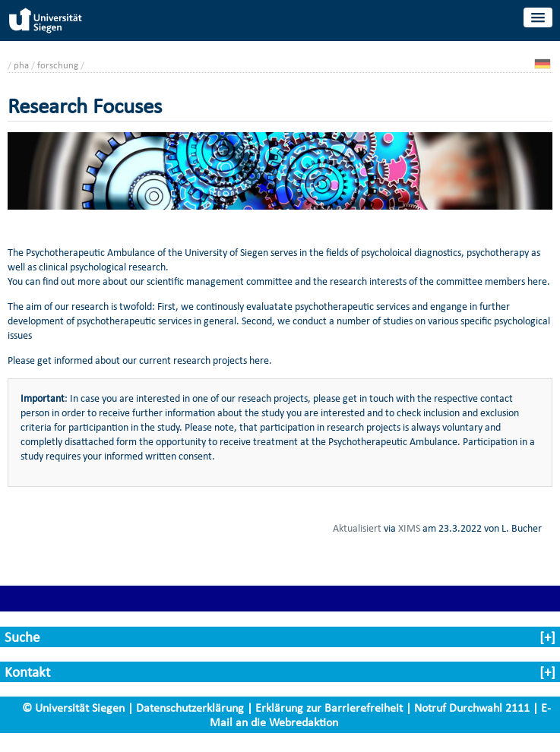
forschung (58, 65)
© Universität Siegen (73, 708)
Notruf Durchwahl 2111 (472, 708)
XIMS (409, 528)
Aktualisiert (357, 528)
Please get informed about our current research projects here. (140, 360)
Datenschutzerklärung (190, 708)
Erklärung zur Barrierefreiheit (329, 708)
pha (21, 65)
